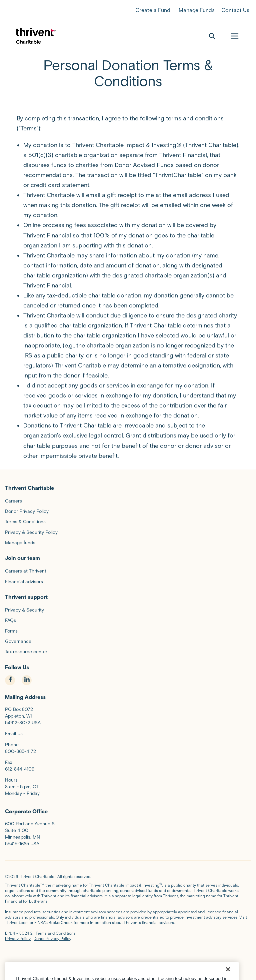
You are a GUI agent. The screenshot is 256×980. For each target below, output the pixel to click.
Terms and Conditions (56, 933)
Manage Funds (197, 10)
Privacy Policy (18, 938)
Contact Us (235, 10)
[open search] (212, 36)
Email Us (14, 734)
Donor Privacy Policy (52, 938)
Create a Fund (153, 10)
